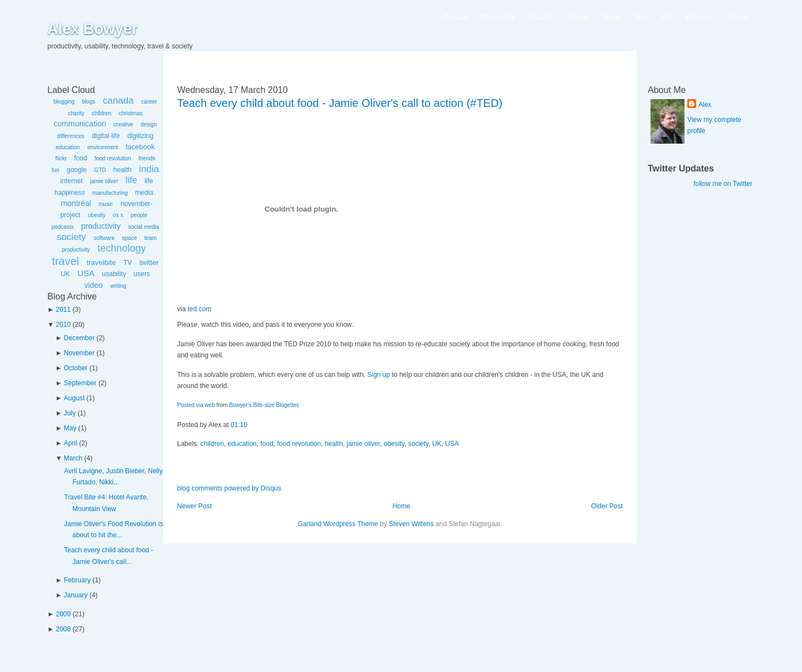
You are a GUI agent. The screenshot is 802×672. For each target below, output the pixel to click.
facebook (140, 147)
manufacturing (110, 193)
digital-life (106, 136)
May (70, 428)
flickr (61, 158)
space (129, 238)
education (68, 147)
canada (118, 100)
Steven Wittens (411, 524)
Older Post (607, 506)
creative (123, 124)
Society (578, 17)
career (149, 102)
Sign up (379, 375)
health (123, 170)
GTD (100, 170)
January (76, 595)
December (79, 338)
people (139, 215)
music (106, 204)
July (70, 413)
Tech (641, 17)
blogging (64, 102)
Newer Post (194, 506)
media (145, 193)
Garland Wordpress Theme (338, 524)
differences (71, 136)
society (72, 237)
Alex (705, 105)
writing (118, 286)
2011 (63, 310)
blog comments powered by (229, 488)
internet (71, 181)
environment (103, 147)
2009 (63, 614)
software (104, 238)
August (74, 398)
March (73, 458)
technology (122, 248)
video (93, 285)
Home (402, 506)
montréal (76, 203)
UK (65, 274)
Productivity (498, 17)
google (77, 170)
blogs (89, 102)
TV (127, 263)
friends (147, 158)
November (79, 353)
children (102, 113)
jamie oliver (104, 181)
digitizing (141, 136)
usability (114, 274)
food (80, 158)
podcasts (62, 227)
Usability (541, 17)
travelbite (101, 263)
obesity (97, 215)
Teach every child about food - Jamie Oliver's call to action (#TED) (340, 103)
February (77, 580)
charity (76, 113)
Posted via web (196, 405)
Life (667, 17)
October (76, 368)
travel (65, 261)
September (80, 383)
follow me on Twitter (723, 184)
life (131, 180)
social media (144, 227)
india (149, 169)
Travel (611, 17)
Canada (456, 17)
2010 (63, 325)
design (148, 124)
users (142, 274)
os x (118, 215)
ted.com (200, 309)
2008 (63, 629)
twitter (149, 263)
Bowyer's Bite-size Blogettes (264, 405)
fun (55, 170)
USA (86, 273)
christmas (131, 113)
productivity (101, 226)
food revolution (113, 158)
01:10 (239, 425)
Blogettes (700, 17)
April (71, 443)
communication (80, 124)
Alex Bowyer (92, 29)
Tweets (737, 17)
